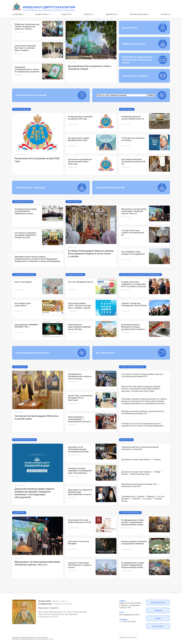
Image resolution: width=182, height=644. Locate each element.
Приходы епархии (127, 109)
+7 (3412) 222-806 (127, 622)
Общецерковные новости (23, 202)
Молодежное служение (75, 275)
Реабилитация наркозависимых (24, 440)
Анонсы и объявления (22, 109)
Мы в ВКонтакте (158, 603)
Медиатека (112, 14)
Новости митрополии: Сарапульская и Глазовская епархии (140, 275)
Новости (67, 14)
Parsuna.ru (134, 637)
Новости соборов (74, 202)
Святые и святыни (140, 14)
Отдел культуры (19, 513)
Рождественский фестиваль (130, 513)
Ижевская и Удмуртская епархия (49, 7)
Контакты (165, 14)
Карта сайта (158, 626)
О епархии (18, 14)
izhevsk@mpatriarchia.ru (129, 615)
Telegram (158, 610)
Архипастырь (43, 14)
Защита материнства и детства (24, 275)
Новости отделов (20, 367)
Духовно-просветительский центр (133, 367)
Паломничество (126, 440)
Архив (158, 618)
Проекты (89, 14)
